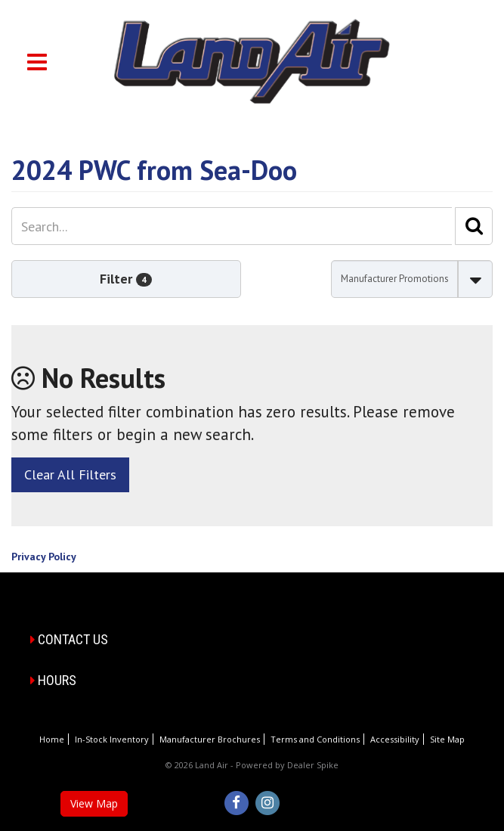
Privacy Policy (44, 557)
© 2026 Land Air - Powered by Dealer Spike (252, 765)
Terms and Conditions (315, 739)
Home (52, 739)
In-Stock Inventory (112, 739)
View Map (94, 803)
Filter (126, 279)
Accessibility (395, 739)
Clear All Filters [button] (70, 474)
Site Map (447, 739)
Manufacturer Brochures (210, 739)
